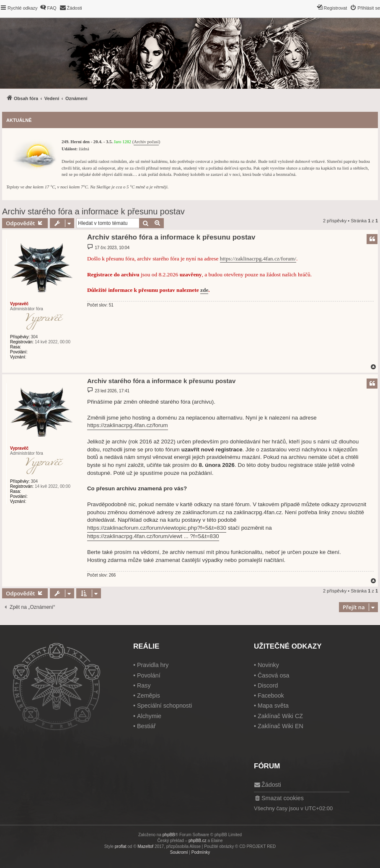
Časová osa (274, 675)
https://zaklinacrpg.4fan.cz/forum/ (258, 259)
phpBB (169, 835)
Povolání (149, 675)
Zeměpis (149, 695)
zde (204, 290)
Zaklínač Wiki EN (280, 726)
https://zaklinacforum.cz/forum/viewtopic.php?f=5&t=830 (157, 528)
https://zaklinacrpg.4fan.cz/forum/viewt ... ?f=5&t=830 (153, 536)
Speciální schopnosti (164, 706)
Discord (268, 685)
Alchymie (149, 716)
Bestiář (146, 726)
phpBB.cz (198, 841)
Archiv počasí (146, 142)
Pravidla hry (153, 665)
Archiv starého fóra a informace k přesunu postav (93, 211)
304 (34, 337)
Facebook (271, 695)
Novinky (268, 665)
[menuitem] (48, 8)
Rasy (144, 685)
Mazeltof (145, 846)
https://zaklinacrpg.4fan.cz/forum (128, 425)
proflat (121, 846)
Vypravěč (19, 304)
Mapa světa (273, 706)
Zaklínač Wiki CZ (280, 716)
